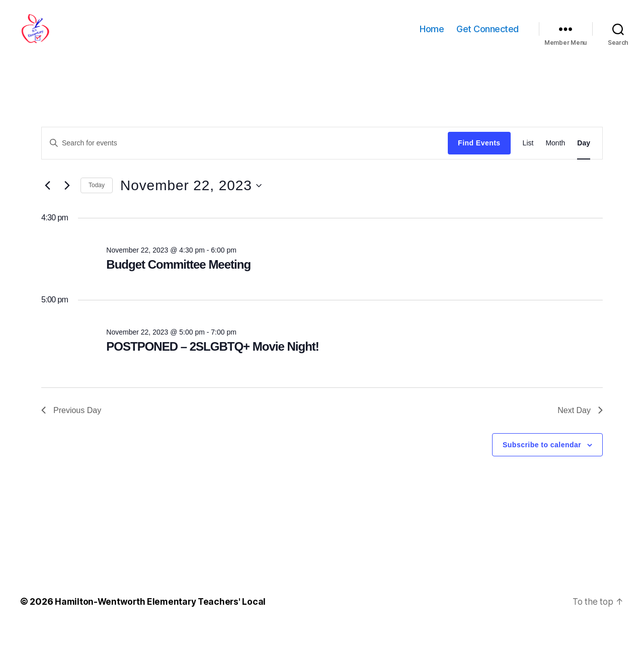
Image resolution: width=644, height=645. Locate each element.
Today (97, 200)
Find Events (479, 158)
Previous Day (71, 425)
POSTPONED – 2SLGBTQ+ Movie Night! (212, 361)
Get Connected (488, 36)
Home (432, 36)
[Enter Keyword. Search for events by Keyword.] (245, 158)
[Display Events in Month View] (555, 158)
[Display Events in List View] (528, 158)
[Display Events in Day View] (584, 158)
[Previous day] (47, 201)
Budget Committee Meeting (178, 279)
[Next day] (67, 201)
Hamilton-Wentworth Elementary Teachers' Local (162, 617)
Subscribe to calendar (542, 460)
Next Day (580, 425)
